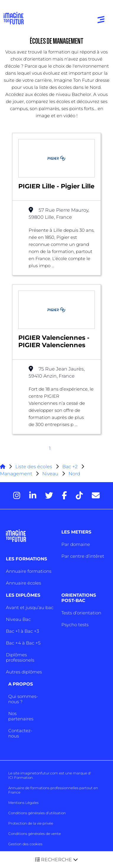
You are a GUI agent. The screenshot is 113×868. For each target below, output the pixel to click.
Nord (74, 474)
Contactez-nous (20, 733)
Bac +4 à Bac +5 (23, 643)
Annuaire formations (29, 571)
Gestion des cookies (25, 844)
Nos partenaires (21, 716)
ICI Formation (21, 778)
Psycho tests (75, 625)
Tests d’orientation (81, 613)
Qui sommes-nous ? (23, 699)
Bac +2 (70, 467)
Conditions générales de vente (35, 834)
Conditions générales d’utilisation (37, 813)
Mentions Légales (23, 803)
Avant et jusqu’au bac (30, 607)
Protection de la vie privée (31, 823)
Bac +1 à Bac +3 (22, 631)
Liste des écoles (34, 467)
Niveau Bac (18, 619)
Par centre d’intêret (83, 556)
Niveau (51, 474)
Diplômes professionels (20, 657)
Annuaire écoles (23, 583)
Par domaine (76, 544)
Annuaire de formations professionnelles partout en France (53, 790)
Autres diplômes (24, 672)
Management (16, 474)
